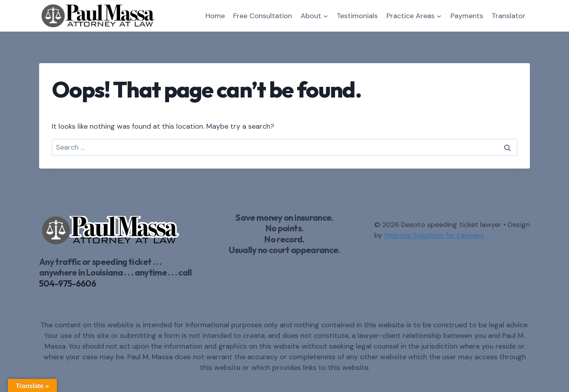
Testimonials (357, 16)
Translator (509, 16)
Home (215, 16)
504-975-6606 (68, 283)
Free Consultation (263, 16)
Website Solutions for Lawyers (434, 235)
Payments (467, 16)
